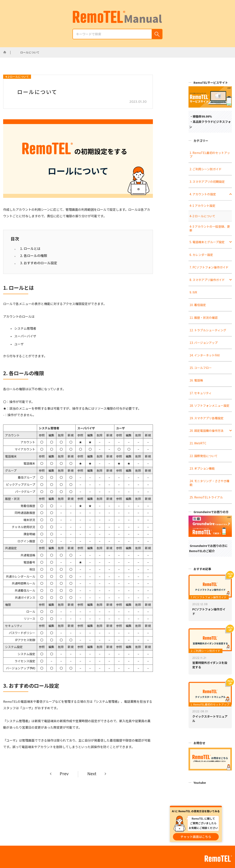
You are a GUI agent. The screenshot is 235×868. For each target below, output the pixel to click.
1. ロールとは (30, 248)
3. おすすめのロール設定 (39, 263)
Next (92, 774)
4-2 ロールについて (17, 77)
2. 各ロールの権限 (34, 255)
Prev (64, 774)
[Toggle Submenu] (231, 194)
